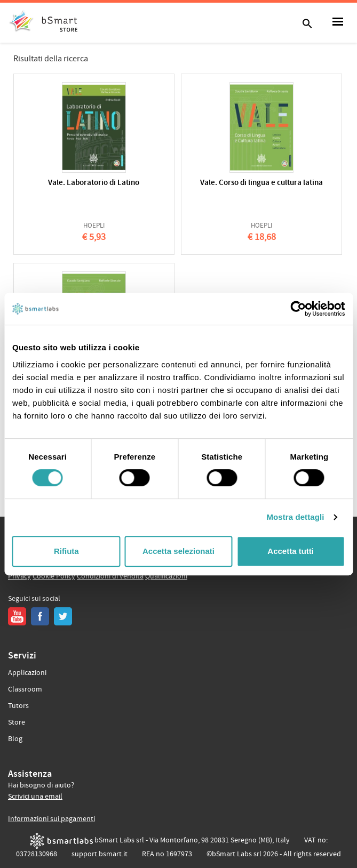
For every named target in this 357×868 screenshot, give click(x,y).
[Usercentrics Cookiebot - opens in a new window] (298, 309)
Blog (15, 739)
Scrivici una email (35, 797)
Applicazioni (27, 673)
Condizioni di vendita (110, 576)
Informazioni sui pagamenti (51, 819)
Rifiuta (66, 551)
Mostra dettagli (295, 517)
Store (17, 722)
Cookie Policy (54, 576)
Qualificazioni (166, 576)
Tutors (18, 706)
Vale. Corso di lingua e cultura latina (261, 183)
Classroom (25, 689)
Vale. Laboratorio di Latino (94, 183)
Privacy (19, 576)
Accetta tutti (291, 551)
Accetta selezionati (178, 551)
